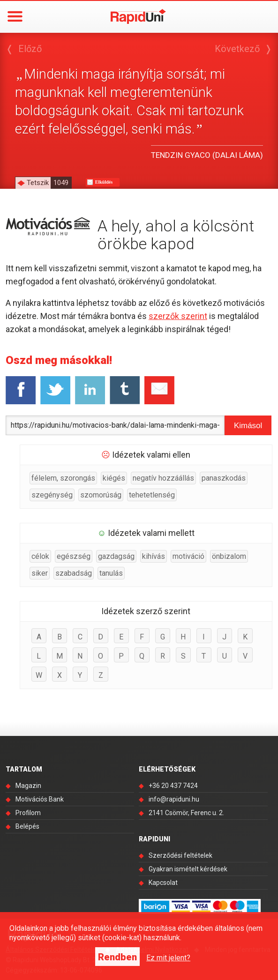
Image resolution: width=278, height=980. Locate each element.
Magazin (28, 786)
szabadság (74, 573)
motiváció (188, 556)
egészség (74, 556)
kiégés (114, 478)
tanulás (111, 573)
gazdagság (116, 556)
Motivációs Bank (40, 799)
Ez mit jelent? (168, 958)
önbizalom (229, 556)
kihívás (154, 556)
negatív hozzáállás (163, 478)
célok (40, 556)
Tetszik (49, 183)
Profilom (28, 813)
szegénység (52, 495)
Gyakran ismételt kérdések (188, 869)
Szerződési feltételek (180, 855)
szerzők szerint (178, 316)
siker (40, 573)
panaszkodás (224, 478)
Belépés (27, 826)
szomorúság (101, 495)
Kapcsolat (163, 883)
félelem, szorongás (63, 478)
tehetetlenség (152, 495)
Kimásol (248, 426)
